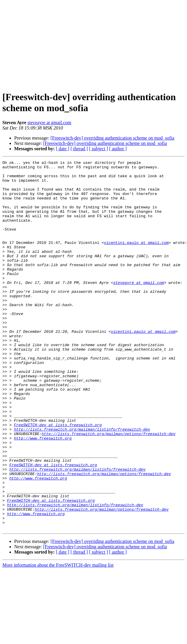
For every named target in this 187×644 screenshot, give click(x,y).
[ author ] (118, 149)
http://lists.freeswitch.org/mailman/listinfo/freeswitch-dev (82, 483)
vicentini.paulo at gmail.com (136, 259)
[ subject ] (99, 149)
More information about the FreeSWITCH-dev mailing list (58, 639)
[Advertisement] (94, 44)
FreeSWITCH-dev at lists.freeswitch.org (58, 478)
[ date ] (63, 149)
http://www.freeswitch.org (43, 494)
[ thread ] (79, 149)
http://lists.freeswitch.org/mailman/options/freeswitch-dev (109, 489)
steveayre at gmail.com (49, 123)
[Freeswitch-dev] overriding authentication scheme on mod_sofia (112, 138)
